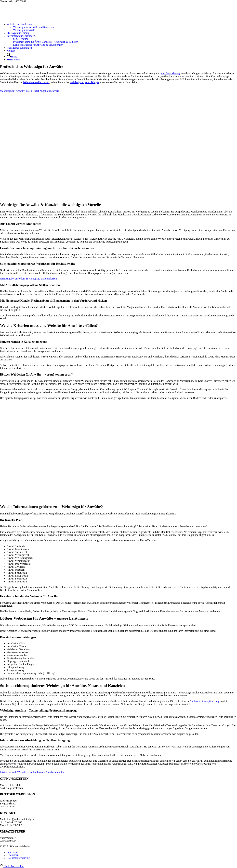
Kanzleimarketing (170, 73)
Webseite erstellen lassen (36, 82)
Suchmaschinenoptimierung (205, 701)
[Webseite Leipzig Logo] (25, 18)
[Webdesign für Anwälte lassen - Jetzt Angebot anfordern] (30, 91)
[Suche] (12, 57)
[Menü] (13, 60)
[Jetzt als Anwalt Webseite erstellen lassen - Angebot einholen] (32, 772)
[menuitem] (122, 27)
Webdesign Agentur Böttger (84, 82)
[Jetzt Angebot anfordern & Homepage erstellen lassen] (28, 279)
